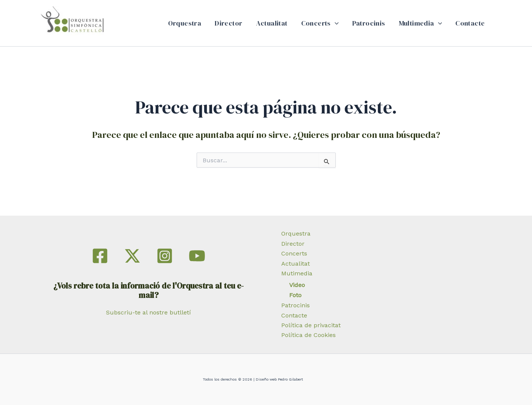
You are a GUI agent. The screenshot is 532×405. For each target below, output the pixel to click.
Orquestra (185, 23)
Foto (295, 295)
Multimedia (421, 23)
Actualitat (272, 23)
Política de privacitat (311, 325)
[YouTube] (197, 256)
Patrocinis (369, 23)
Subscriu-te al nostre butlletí (149, 312)
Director (228, 23)
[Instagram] (165, 256)
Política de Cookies (308, 335)
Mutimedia (297, 273)
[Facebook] (100, 256)
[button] (335, 23)
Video (297, 285)
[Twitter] (132, 256)
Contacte (470, 23)
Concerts (320, 23)
